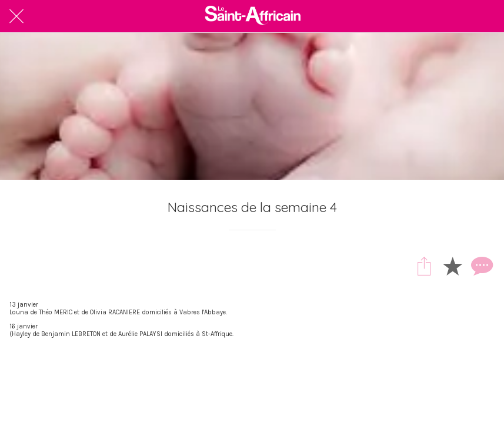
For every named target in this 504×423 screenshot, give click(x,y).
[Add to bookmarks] (452, 266)
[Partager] (424, 266)
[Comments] (480, 266)
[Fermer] (16, 16)
